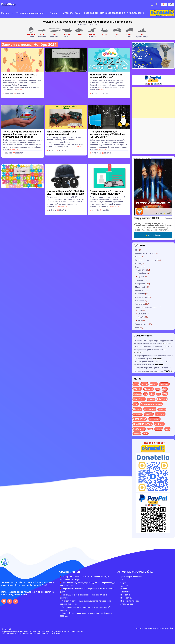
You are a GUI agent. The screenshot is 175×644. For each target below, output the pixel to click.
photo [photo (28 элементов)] (165, 389)
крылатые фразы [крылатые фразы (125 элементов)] (143, 424)
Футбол (141, 277)
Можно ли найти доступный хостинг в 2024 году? (106, 76)
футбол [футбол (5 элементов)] (145, 433)
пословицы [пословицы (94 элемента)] (139, 429)
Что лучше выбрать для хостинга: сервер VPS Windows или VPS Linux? (108, 134)
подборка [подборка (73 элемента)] (159, 424)
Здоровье (139, 280)
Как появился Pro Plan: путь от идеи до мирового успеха (21, 76)
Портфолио (140, 294)
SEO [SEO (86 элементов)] (152, 394)
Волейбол (142, 273)
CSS (140, 310)
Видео (53, 13)
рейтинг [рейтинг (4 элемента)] (150, 429)
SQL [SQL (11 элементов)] (158, 394)
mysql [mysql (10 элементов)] (158, 389)
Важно (138, 263)
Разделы (6, 13)
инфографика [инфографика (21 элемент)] (154, 419)
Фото (137, 327)
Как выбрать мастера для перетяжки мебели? (61, 133)
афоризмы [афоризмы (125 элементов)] (150, 409)
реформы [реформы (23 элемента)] (159, 429)
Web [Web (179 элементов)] (165, 394)
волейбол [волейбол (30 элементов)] (149, 414)
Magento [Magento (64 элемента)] (137, 389)
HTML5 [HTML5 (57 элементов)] (154, 384)
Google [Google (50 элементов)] (144, 384)
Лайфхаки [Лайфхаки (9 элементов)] (151, 399)
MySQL (141, 317)
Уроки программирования (30, 13)
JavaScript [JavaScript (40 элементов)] (164, 384)
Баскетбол (142, 270)
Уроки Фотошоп (142, 324)
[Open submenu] (13, 13)
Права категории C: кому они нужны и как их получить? (106, 192)
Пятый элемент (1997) (146, 218)
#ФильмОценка (135, 13)
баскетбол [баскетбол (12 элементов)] (162, 409)
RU (164, 4)
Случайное (140, 301)
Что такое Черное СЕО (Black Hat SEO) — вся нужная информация (65, 192)
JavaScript (142, 314)
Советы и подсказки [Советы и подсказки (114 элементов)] (151, 404)
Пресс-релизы (90, 13)
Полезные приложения (112, 13)
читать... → (22, 90)
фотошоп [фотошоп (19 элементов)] (137, 433)
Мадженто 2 (140, 287)
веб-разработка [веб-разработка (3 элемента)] (138, 414)
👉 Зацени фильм (153, 235)
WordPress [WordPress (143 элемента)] (139, 399)
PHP (140, 320)
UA (171, 4)
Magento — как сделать (145, 253)
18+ (137, 250)
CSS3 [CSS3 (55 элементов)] (136, 384)
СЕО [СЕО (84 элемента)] (136, 404)
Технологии (140, 304)
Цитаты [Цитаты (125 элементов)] (137, 409)
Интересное (140, 284)
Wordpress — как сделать (146, 260)
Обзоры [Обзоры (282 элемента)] (162, 399)
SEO (78, 13)
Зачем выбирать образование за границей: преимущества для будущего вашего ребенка (22, 134)
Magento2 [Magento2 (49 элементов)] (149, 389)
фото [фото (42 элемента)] (167, 429)
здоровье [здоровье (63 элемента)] (160, 414)
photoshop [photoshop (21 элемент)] (137, 394)
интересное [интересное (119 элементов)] (140, 419)
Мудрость (68, 13)
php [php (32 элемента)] (146, 394)
